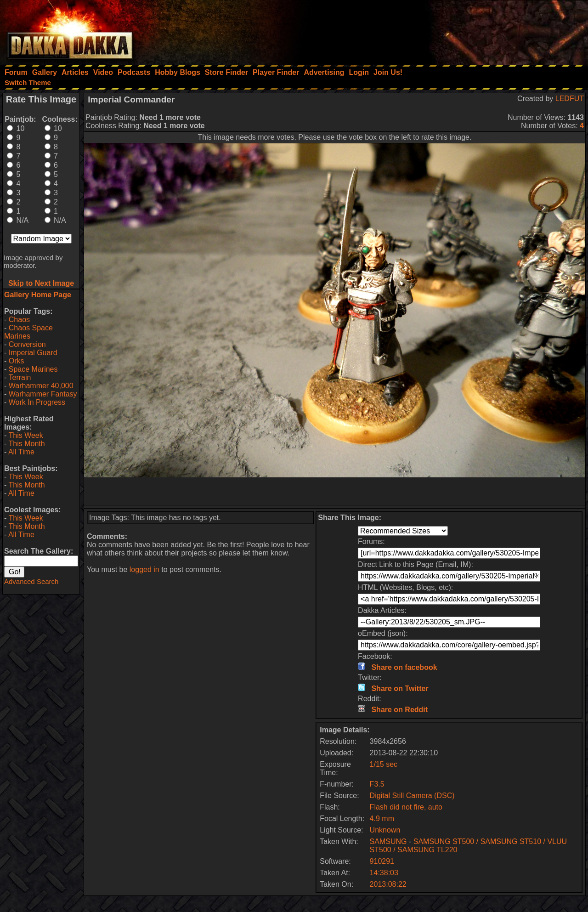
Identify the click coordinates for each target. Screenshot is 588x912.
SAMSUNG (388, 841)
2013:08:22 (388, 884)
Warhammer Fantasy (43, 394)
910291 (382, 861)
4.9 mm (382, 819)
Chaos (19, 320)
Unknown (385, 830)
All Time (21, 452)
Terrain (20, 377)
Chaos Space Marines (28, 332)
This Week (25, 435)
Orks (17, 361)
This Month (26, 444)
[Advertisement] (464, 30)
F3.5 (377, 784)
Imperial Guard (33, 353)
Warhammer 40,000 (41, 386)
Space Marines (33, 369)
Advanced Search (31, 581)
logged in (144, 569)
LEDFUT (570, 99)
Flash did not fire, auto (406, 807)
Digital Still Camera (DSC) (412, 796)
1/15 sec (384, 764)
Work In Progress (37, 402)
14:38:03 (384, 873)
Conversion (27, 344)
